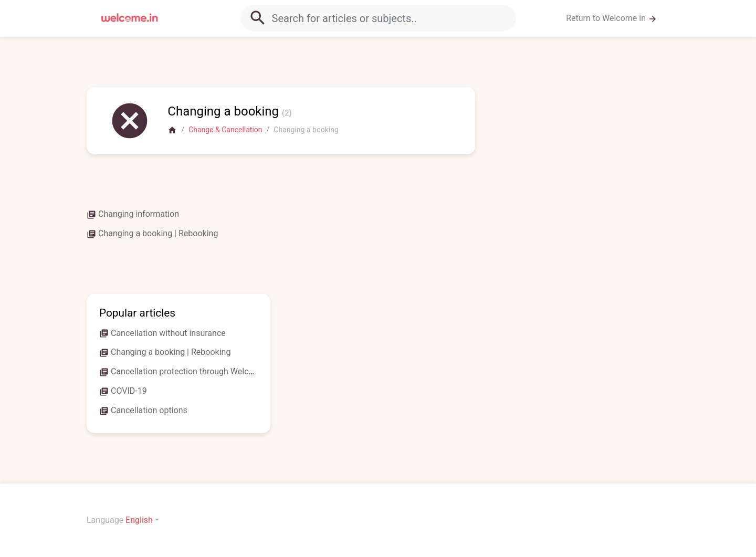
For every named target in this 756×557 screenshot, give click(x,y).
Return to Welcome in (612, 18)
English (139, 520)
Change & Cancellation (225, 130)
